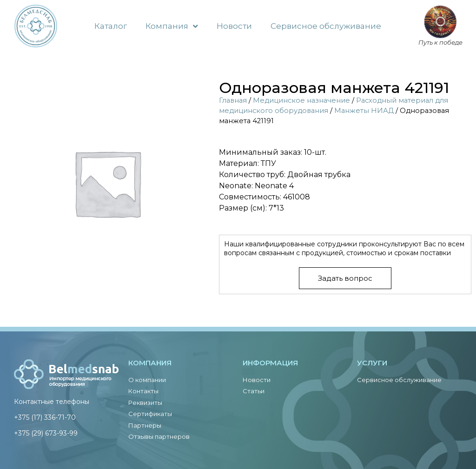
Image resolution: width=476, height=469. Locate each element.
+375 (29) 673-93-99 (46, 433)
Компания (172, 26)
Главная (233, 100)
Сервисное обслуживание (326, 26)
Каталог (111, 26)
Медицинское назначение (301, 100)
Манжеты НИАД (364, 111)
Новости (234, 26)
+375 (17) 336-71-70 (45, 417)
